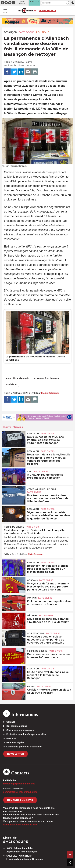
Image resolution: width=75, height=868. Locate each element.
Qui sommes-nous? (17, 726)
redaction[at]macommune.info (19, 784)
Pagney (31, 686)
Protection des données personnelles (26, 734)
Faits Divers (27, 32)
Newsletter (16, 754)
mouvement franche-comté (46, 378)
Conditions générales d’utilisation (24, 747)
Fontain (32, 598)
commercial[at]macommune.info (20, 792)
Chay (30, 471)
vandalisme (11, 384)
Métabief (32, 615)
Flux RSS (11, 738)
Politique (42, 32)
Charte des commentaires (20, 730)
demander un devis (20, 800)
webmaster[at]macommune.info (20, 825)
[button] (68, 3)
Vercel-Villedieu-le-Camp (42, 489)
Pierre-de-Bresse (14, 527)
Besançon (11, 32)
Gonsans (32, 580)
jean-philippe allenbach (17, 378)
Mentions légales (15, 743)
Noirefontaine (36, 633)
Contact (11, 722)
